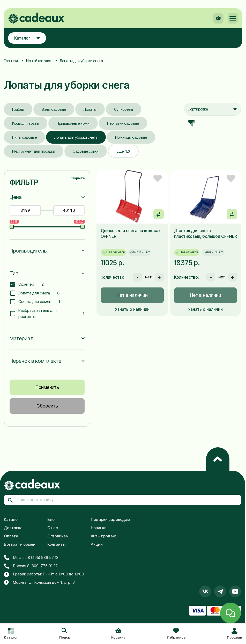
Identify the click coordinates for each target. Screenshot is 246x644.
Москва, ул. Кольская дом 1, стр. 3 (39, 583)
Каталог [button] (27, 38)
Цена (16, 197)
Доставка (13, 528)
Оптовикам (58, 536)
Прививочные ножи (73, 123)
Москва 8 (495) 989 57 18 (31, 558)
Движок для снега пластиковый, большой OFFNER (206, 233)
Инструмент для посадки (34, 151)
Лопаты (90, 109)
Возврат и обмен (20, 544)
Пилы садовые (24, 137)
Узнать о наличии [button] (132, 309)
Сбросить (47, 406)
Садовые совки (86, 151)
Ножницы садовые (131, 137)
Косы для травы (26, 123)
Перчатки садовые (123, 123)
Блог (52, 519)
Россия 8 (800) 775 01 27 (31, 566)
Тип (14, 273)
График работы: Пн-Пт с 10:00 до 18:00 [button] (44, 574)
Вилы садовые (54, 109)
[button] (65, 634)
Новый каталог (39, 61)
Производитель (28, 251)
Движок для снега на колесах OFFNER (131, 233)
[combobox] (213, 109)
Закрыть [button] (78, 178)
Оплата (11, 536)
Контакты (56, 544)
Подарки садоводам (110, 519)
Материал (21, 338)
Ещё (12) (123, 151)
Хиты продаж (103, 536)
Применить (47, 387)
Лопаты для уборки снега (76, 137)
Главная (11, 61)
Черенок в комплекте (35, 361)
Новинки (99, 528)
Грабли (18, 109)
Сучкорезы (124, 109)
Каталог (12, 519)
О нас (53, 528)
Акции (97, 544)
